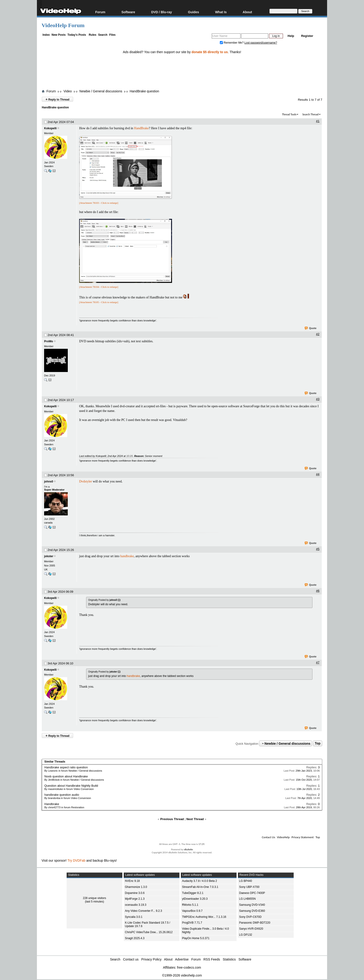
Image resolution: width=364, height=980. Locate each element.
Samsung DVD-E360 (252, 911)
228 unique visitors (94, 898)
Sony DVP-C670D (250, 917)
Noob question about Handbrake (66, 776)
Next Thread (195, 819)
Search (103, 35)
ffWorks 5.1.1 (190, 905)
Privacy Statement (303, 837)
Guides (193, 12)
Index (46, 35)
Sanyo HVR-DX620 (251, 929)
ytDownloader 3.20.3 (195, 899)
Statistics (229, 959)
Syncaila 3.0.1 (134, 917)
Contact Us (268, 837)
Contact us (131, 959)
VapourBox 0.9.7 (192, 911)
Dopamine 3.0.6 (135, 893)
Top (318, 744)
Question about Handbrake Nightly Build (71, 786)
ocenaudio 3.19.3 (136, 905)
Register (307, 36)
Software (128, 12)
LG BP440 (245, 881)
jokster (49, 556)
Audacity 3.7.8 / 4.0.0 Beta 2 (200, 881)
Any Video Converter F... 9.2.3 (143, 911)
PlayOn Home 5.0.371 (196, 938)
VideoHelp (283, 837)
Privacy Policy (151, 959)
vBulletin (188, 849)
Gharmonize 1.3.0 (136, 887)
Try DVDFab (76, 860)
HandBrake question (144, 91)
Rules (93, 35)
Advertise (182, 959)
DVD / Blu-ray (161, 12)
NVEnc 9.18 (132, 881)
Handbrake (52, 804)
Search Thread (310, 114)
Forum (100, 12)
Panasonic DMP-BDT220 (255, 923)
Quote (311, 328)
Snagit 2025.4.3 (135, 938)
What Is (221, 12)
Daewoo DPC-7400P (252, 893)
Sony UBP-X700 (249, 887)
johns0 (49, 482)
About (247, 12)
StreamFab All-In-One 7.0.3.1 (200, 887)
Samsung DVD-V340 (252, 905)
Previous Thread (172, 819)
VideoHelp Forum (63, 25)
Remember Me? (232, 43)
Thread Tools (289, 114)
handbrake (127, 556)
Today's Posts (77, 35)
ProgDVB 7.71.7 (192, 923)
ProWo (49, 341)
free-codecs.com (189, 967)
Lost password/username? (261, 43)
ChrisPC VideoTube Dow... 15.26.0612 (149, 932)
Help (291, 36)
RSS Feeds (212, 959)
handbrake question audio (62, 795)
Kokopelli (50, 128)
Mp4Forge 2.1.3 (135, 899)
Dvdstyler (86, 481)
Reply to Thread (57, 99)
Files (112, 35)
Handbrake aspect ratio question (66, 767)
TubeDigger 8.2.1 (193, 893)
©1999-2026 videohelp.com (182, 975)
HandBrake (141, 128)
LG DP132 (246, 935)
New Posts (59, 35)
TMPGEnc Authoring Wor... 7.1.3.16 (204, 917)
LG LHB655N (247, 899)
